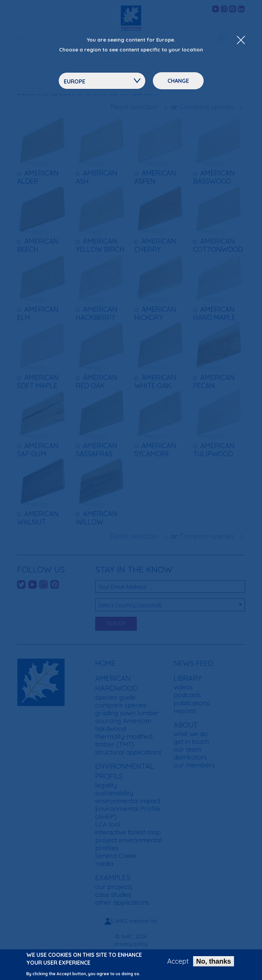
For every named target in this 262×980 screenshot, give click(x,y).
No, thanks (214, 961)
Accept (178, 961)
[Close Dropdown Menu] (241, 41)
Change (178, 81)
